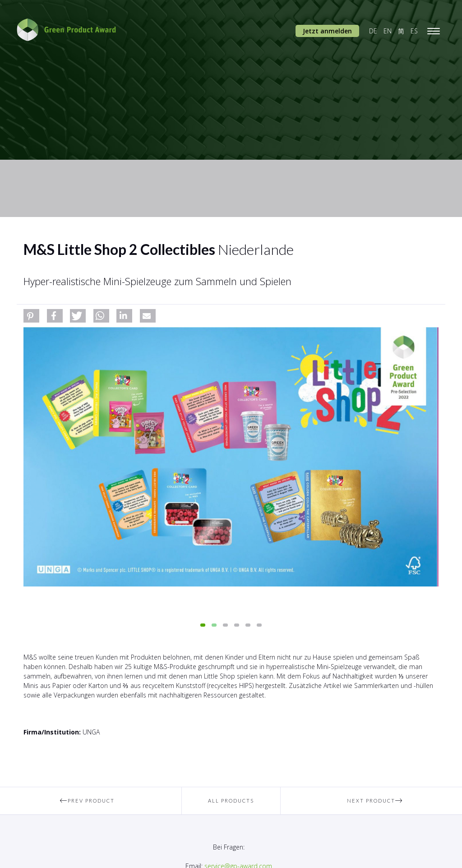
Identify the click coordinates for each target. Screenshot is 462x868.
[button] (31, 316)
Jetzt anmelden (327, 31)
